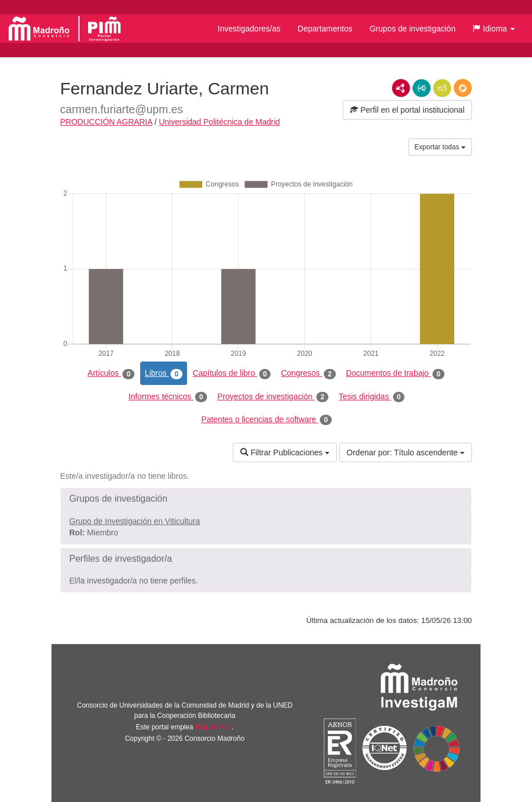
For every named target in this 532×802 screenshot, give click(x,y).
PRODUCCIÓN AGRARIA (106, 122)
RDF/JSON (463, 88)
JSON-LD (422, 88)
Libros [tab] (164, 374)
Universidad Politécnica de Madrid (220, 122)
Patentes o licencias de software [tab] (267, 420)
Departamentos (325, 29)
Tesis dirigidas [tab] (372, 397)
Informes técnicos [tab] (168, 397)
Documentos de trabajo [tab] (395, 374)
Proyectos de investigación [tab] (273, 397)
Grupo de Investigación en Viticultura (135, 521)
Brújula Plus (213, 727)
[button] (494, 29)
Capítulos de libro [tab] (232, 374)
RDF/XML (401, 88)
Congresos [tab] (308, 374)
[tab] (266, 499)
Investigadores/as (249, 29)
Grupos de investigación (412, 29)
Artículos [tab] (111, 374)
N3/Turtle (442, 88)
